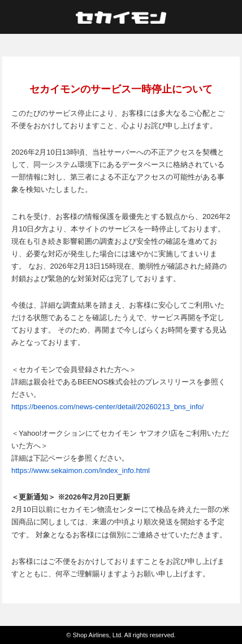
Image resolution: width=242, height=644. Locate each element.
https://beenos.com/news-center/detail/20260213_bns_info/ (107, 407)
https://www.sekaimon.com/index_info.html (81, 470)
